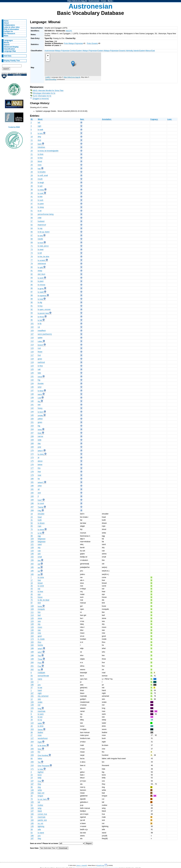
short (40, 430)
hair (39, 169)
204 (32, 742)
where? (41, 483)
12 (32, 699)
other (40, 486)
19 (32, 514)
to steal (41, 250)
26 (32, 168)
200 (32, 662)
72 (32, 533)
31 (32, 520)
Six (39, 670)
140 (32, 401)
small (40, 557)
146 (32, 554)
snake (40, 702)
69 (32, 242)
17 (32, 580)
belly (40, 778)
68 (32, 239)
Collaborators (9, 25)
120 (32, 618)
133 (32, 551)
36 (32, 186)
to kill (40, 253)
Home (6, 21)
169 (32, 447)
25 (32, 165)
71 (32, 246)
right (39, 126)
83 (32, 278)
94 (32, 317)
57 (32, 221)
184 (32, 645)
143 (32, 752)
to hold (40, 299)
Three (40, 659)
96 (32, 787)
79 (32, 264)
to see (40, 717)
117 (32, 355)
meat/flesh (42, 331)
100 (32, 808)
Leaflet (48, 77)
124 (32, 621)
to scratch (42, 260)
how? (40, 500)
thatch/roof (42, 225)
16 (32, 147)
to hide (40, 769)
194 (32, 500)
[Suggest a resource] (41, 99)
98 (32, 536)
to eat (40, 688)
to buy (40, 306)
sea (39, 621)
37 (32, 688)
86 (32, 288)
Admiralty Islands (132, 51)
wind (40, 387)
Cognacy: (154, 119)
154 (32, 429)
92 (32, 309)
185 (32, 567)
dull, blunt (41, 274)
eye (39, 594)
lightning (41, 826)
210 (32, 765)
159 (32, 440)
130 (32, 630)
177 (32, 468)
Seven (40, 730)
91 (32, 306)
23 (32, 161)
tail (39, 802)
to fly (40, 324)
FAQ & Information (11, 29)
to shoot (41, 530)
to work (41, 278)
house (40, 597)
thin (39, 561)
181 (32, 482)
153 (32, 426)
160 (32, 820)
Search (7, 45)
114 (32, 615)
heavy (40, 408)
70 (32, 529)
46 (32, 717)
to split (40, 267)
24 (32, 517)
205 (32, 749)
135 (32, 826)
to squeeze (42, 296)
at (38, 458)
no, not (40, 823)
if (38, 496)
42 (32, 200)
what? (40, 649)
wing (40, 808)
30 (32, 179)
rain (39, 551)
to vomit (41, 586)
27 (32, 735)
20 (32, 151)
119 (32, 362)
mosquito (41, 609)
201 (32, 666)
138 (32, 394)
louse (40, 606)
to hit (40, 533)
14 (32, 778)
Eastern (142, 51)
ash (39, 554)
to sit (40, 211)
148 (32, 790)
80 (32, 267)
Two (39, 656)
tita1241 (69, 31)
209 (32, 755)
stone (40, 618)
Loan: (170, 119)
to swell (41, 292)
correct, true (42, 814)
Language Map (10, 51)
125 (32, 369)
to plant (41, 281)
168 (32, 443)
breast (40, 583)
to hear (40, 592)
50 (32, 523)
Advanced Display (11, 47)
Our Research (9, 34)
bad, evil (41, 793)
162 (32, 564)
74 (32, 253)
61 (32, 597)
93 (32, 313)
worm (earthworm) (45, 334)
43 (32, 589)
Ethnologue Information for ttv (44, 93)
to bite (40, 197)
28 (32, 172)
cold (39, 398)
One (39, 781)
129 (32, 627)
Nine (40, 749)
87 (32, 292)
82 (32, 274)
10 (32, 137)
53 (32, 214)
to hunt (40, 243)
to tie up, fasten (44, 232)
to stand (41, 833)
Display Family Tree (12, 61)
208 (32, 510)
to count (41, 503)
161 (32, 696)
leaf (39, 615)
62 (32, 225)
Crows (104, 1)
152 (32, 557)
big (39, 426)
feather (40, 732)
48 (32, 207)
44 (32, 592)
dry (39, 401)
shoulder (41, 514)
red (39, 705)
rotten (40, 341)
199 (32, 659)
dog (39, 787)
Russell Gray (100, 865)
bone (40, 775)
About (6, 23)
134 (32, 384)
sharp (40, 271)
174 (32, 639)
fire (39, 752)
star (39, 630)
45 (32, 594)
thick (40, 433)
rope (39, 526)
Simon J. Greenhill (82, 865)
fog (39, 380)
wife (39, 829)
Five (39, 666)
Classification (9, 49)
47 (32, 204)
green (40, 422)
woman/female (43, 676)
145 (32, 415)
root (39, 348)
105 (32, 802)
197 (32, 781)
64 (32, 228)
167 (32, 693)
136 (32, 387)
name (40, 679)
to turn (40, 133)
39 (32, 193)
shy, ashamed (43, 696)
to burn (40, 412)
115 (32, 348)
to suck (41, 200)
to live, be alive (43, 257)
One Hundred (43, 755)
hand (40, 690)
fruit (39, 355)
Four (40, 663)
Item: (82, 119)
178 (32, 472)
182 (32, 682)
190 (32, 486)
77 (32, 260)
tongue (40, 796)
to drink (41, 726)
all (39, 489)
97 (32, 603)
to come (41, 577)
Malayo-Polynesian (62, 51)
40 (32, 726)
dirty (39, 137)
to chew (41, 190)
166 (32, 814)
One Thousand (43, 766)
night (40, 693)
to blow (41, 391)
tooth (40, 520)
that (39, 472)
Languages (8, 40)
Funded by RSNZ (14, 127)
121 (32, 544)
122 (32, 723)
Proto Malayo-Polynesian (73, 43)
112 (32, 341)
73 (32, 250)
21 (32, 154)
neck (40, 165)
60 (32, 759)
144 (32, 412)
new (39, 633)
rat (39, 327)
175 (32, 461)
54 (32, 711)
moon (40, 627)
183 (32, 642)
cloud (40, 377)
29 (32, 175)
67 (32, 235)
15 (32, 775)
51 (32, 211)
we (39, 568)
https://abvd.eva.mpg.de (77, 1)
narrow (40, 436)
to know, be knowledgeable (48, 151)
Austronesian (94, 1)
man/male (42, 711)
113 (32, 345)
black (40, 811)
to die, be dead (43, 600)
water (40, 723)
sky (39, 548)
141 (32, 405)
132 (32, 380)
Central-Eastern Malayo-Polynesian (84, 51)
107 (32, 334)
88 (32, 295)
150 (32, 419)
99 (32, 732)
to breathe (42, 172)
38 (32, 190)
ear (39, 589)
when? (40, 451)
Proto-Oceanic (92, 43)
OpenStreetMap (51, 79)
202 (32, 670)
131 (32, 376)
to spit (40, 186)
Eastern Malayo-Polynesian (108, 51)
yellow (40, 419)
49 (32, 745)
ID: (32, 119)
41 (32, 197)
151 (32, 422)
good (40, 636)
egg (39, 536)
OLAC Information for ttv (42, 96)
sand (40, 544)
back (40, 144)
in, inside (41, 639)
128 (32, 548)
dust (39, 140)
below (40, 465)
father (40, 759)
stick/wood (42, 264)
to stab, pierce (43, 246)
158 (32, 436)
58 (32, 829)
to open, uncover (44, 309)
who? (40, 652)
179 (32, 475)
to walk (40, 130)
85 (32, 285)
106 (32, 702)
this (39, 468)
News (6, 36)
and (39, 493)
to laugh (41, 183)
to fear (40, 158)
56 (32, 218)
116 (32, 352)
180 (32, 479)
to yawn (41, 204)
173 (32, 458)
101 (32, 324)
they (39, 784)
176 (32, 465)
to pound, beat (43, 313)
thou (39, 642)
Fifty (39, 511)
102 (32, 327)
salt (39, 369)
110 (32, 338)
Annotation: (107, 119)
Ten (39, 762)
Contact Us (8, 31)
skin (39, 699)
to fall (40, 320)
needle (40, 239)
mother (40, 805)
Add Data (8, 56)
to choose (42, 285)
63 (32, 679)
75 (32, 600)
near (39, 475)
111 (32, 612)
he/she (40, 645)
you (39, 685)
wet (39, 405)
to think (41, 154)
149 (32, 705)
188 (32, 648)
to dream (41, 523)
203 (32, 729)
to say (40, 228)
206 (32, 762)
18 (32, 583)
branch (40, 345)
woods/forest (43, 738)
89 (32, 299)
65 (32, 526)
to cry (40, 720)
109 (32, 609)
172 (32, 454)
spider (40, 338)
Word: (40, 119)
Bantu (110, 1)
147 (32, 811)
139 (32, 398)
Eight (40, 742)
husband (41, 221)
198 (32, 655)
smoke (40, 416)
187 (32, 784)
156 (32, 560)
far (39, 479)
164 (32, 636)
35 (32, 586)
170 (32, 451)
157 (32, 433)
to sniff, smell (43, 175)
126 (32, 373)
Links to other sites (12, 27)
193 (32, 496)
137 (32, 391)
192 (32, 493)
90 (32, 302)
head (40, 517)
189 (32, 652)
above (40, 461)
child (40, 218)
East (153, 51)
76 (32, 257)
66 (32, 232)
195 (32, 823)
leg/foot (41, 772)
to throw (41, 317)
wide (40, 440)
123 (32, 366)
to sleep (41, 207)
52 (32, 833)
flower (40, 352)
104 (32, 539)
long (39, 708)
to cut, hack (42, 799)
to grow (41, 289)
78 (32, 799)
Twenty (41, 507)
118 (32, 359)
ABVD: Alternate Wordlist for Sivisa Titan (48, 91)
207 (32, 507)
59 (32, 805)
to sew (40, 236)
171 (32, 769)
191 (32, 489)
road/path (41, 673)
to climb (41, 454)
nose (40, 735)
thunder (41, 384)
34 (32, 720)
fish (39, 612)
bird (39, 603)
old (39, 564)
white (40, 790)
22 (32, 158)
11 (32, 140)
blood (40, 161)
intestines (41, 147)
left (39, 123)
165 (32, 793)
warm (40, 394)
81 (32, 271)
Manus (148, 51)
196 (32, 503)
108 (32, 606)
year (39, 447)
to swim (41, 714)
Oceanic (122, 51)
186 (32, 685)
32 (32, 796)
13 (32, 144)
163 (32, 633)
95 (32, 320)
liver (39, 580)
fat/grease (42, 539)
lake (39, 373)
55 (32, 676)
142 (32, 408)
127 (32, 738)
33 (32, 183)
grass (40, 359)
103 (32, 331)
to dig (40, 302)
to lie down (42, 746)
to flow (40, 366)
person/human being (46, 214)
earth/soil (41, 362)
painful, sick (42, 820)
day (39, 443)
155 (32, 708)
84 (32, 281)
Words (7, 43)
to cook (41, 193)
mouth (40, 179)
